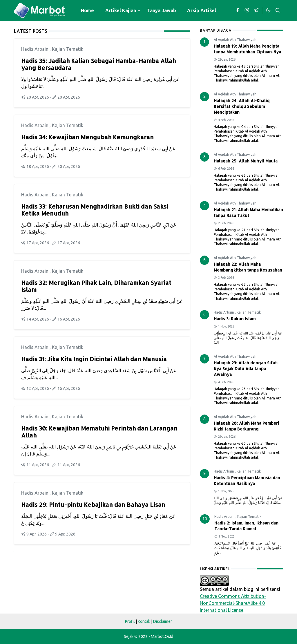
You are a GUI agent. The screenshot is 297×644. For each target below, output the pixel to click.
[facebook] (238, 10)
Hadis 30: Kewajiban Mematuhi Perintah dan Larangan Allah (99, 432)
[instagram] (247, 10)
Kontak (144, 621)
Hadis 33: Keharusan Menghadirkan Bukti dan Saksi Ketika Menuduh (95, 210)
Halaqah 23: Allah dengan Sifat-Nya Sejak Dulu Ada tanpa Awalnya (246, 369)
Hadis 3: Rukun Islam (235, 319)
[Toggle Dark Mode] (268, 10)
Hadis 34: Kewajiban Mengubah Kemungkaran (87, 137)
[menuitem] (87, 10)
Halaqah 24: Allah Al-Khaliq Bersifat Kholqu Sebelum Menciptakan (242, 106)
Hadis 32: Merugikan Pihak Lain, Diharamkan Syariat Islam (96, 286)
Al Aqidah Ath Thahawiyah (235, 40)
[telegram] (256, 10)
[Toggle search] (278, 10)
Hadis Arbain (35, 49)
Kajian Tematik (68, 49)
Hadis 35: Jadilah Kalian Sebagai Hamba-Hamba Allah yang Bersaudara (98, 64)
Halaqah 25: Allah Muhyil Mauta (246, 161)
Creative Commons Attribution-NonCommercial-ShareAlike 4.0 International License (233, 603)
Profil (130, 621)
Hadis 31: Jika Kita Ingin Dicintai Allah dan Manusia (94, 359)
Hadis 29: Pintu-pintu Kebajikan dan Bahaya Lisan (93, 504)
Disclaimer (163, 621)
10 (205, 519)
